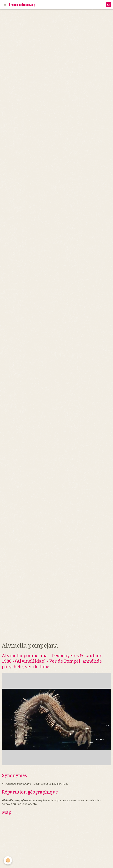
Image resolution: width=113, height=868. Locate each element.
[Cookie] (8, 860)
